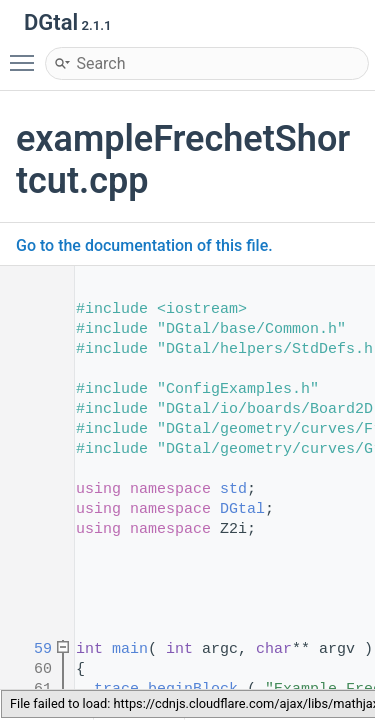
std (233, 489)
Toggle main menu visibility (27, 54)
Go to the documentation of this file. (144, 245)
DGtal (242, 509)
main (130, 649)
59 (29, 649)
